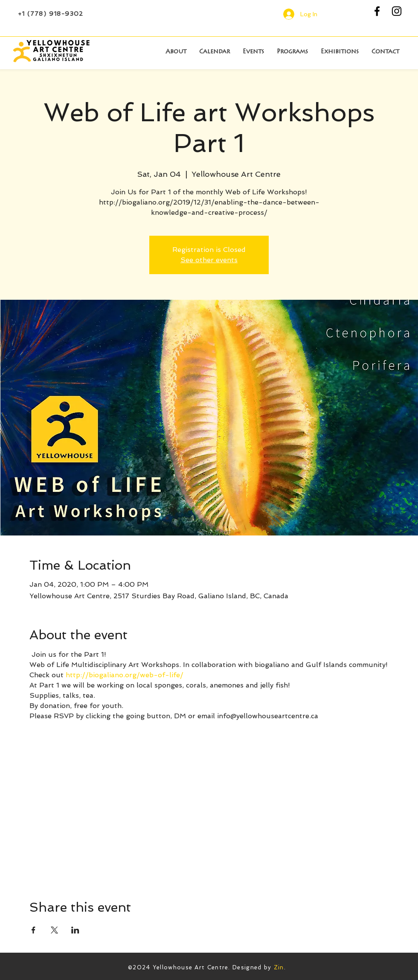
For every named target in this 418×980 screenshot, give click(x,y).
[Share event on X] (54, 930)
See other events (209, 260)
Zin (279, 967)
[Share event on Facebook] (33, 930)
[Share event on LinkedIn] (75, 930)
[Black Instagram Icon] (397, 11)
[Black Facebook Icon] (377, 11)
